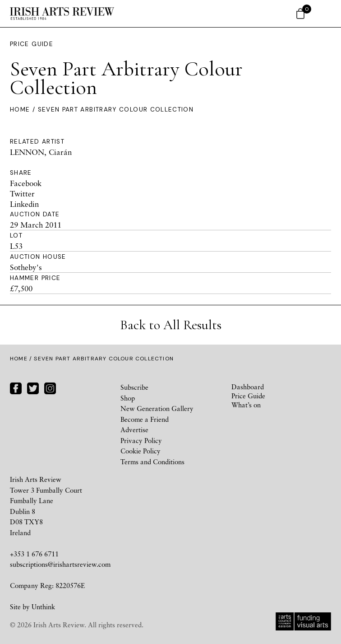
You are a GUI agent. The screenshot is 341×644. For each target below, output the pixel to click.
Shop (128, 398)
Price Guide (32, 44)
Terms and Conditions (152, 462)
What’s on (246, 405)
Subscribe (134, 387)
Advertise (134, 429)
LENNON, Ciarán (41, 152)
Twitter (22, 194)
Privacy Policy (141, 440)
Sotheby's (26, 267)
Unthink (43, 607)
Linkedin (24, 204)
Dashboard (248, 387)
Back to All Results (171, 325)
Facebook (26, 183)
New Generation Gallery (157, 408)
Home (20, 110)
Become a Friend (145, 419)
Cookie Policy (141, 451)
